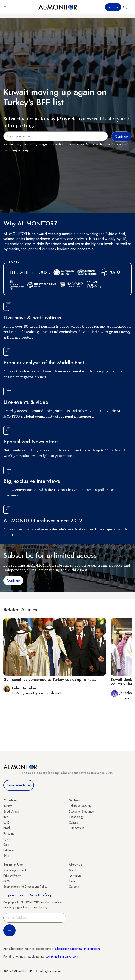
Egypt (7, 839)
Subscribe (113, 7)
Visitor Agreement (15, 870)
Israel (7, 828)
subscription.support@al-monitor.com (77, 949)
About (72, 870)
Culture (73, 822)
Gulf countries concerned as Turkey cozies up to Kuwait (51, 680)
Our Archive (77, 828)
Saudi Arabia (12, 811)
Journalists (75, 876)
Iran (6, 817)
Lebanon (9, 850)
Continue (13, 580)
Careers (74, 887)
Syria (7, 855)
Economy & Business (82, 811)
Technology (76, 817)
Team (72, 881)
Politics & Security (80, 806)
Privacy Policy (12, 876)
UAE (6, 822)
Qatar (7, 844)
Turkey (8, 806)
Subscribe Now (19, 785)
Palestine (9, 833)
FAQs (7, 881)
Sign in (127, 7)
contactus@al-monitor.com (62, 956)
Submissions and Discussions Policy (25, 887)
